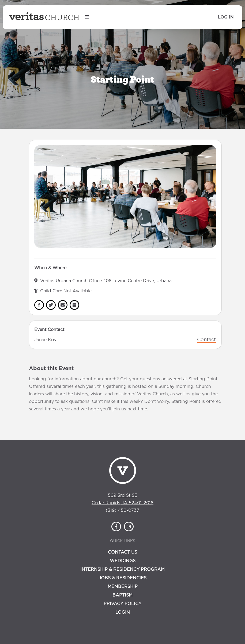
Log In (226, 17)
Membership (123, 587)
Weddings (123, 561)
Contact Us (123, 552)
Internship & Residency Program (123, 569)
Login (123, 612)
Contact (206, 340)
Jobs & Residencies (123, 578)
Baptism (123, 595)
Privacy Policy (123, 604)
